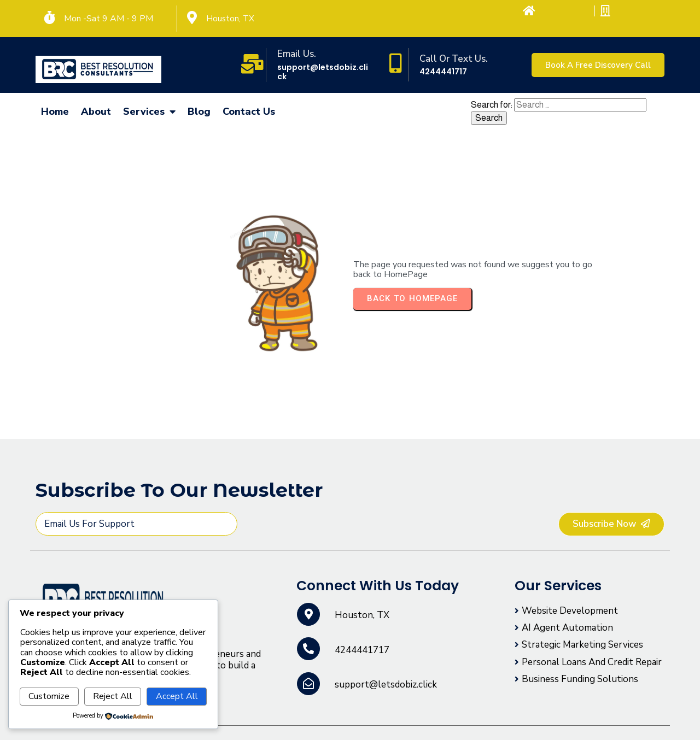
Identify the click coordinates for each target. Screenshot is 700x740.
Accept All (177, 696)
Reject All (113, 696)
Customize (49, 696)
